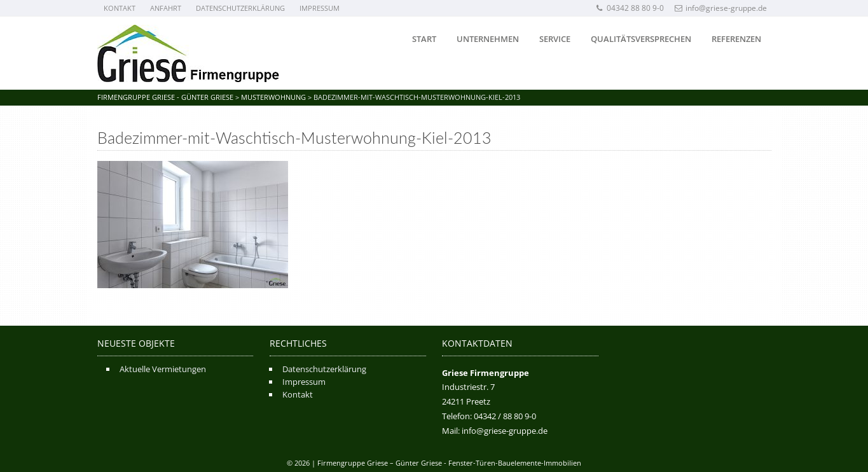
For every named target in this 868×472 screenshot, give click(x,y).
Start (424, 39)
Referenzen (736, 39)
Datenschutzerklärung (240, 8)
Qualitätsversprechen (641, 39)
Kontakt (120, 8)
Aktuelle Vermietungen (163, 369)
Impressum (320, 8)
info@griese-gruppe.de (721, 8)
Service (555, 39)
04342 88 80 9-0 (630, 8)
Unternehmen (488, 39)
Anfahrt (166, 8)
